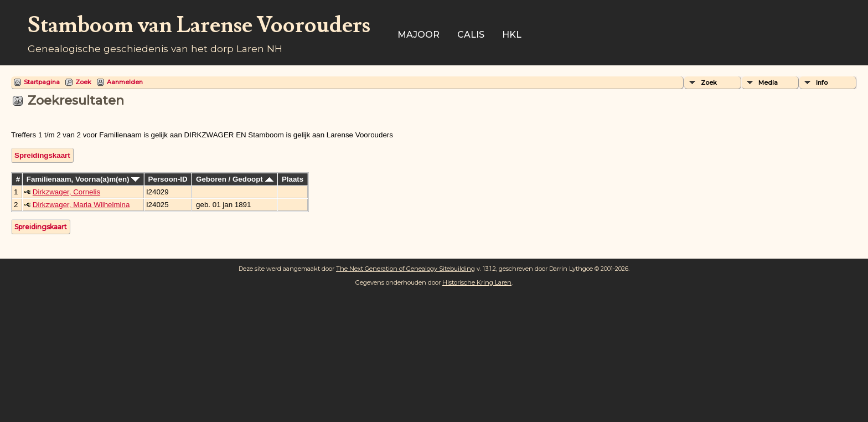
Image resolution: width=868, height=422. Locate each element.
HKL (512, 35)
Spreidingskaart (42, 155)
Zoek (83, 82)
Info (822, 83)
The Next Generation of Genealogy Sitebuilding (405, 269)
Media (768, 83)
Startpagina (42, 82)
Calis (471, 35)
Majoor (418, 35)
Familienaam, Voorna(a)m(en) (83, 179)
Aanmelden (125, 82)
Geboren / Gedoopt (234, 179)
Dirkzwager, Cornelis (66, 192)
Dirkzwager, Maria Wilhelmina (81, 205)
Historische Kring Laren (477, 282)
